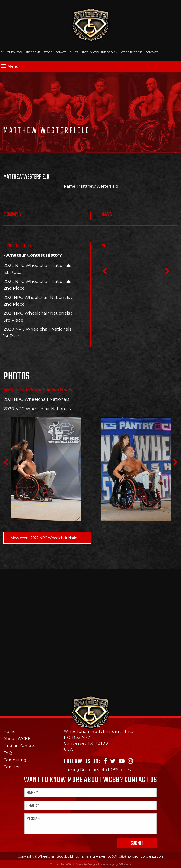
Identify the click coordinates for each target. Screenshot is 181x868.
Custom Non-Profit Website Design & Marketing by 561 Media (90, 864)
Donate (61, 52)
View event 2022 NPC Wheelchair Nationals (47, 538)
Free (85, 52)
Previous (104, 273)
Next (167, 273)
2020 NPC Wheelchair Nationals (37, 329)
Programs (33, 52)
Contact (152, 52)
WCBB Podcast (132, 52)
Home (10, 732)
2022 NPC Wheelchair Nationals (37, 265)
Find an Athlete (20, 746)
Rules (74, 52)
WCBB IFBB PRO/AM (104, 52)
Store (48, 52)
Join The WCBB (11, 52)
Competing (15, 760)
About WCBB (17, 739)
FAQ (8, 753)
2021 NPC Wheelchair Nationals (37, 297)
